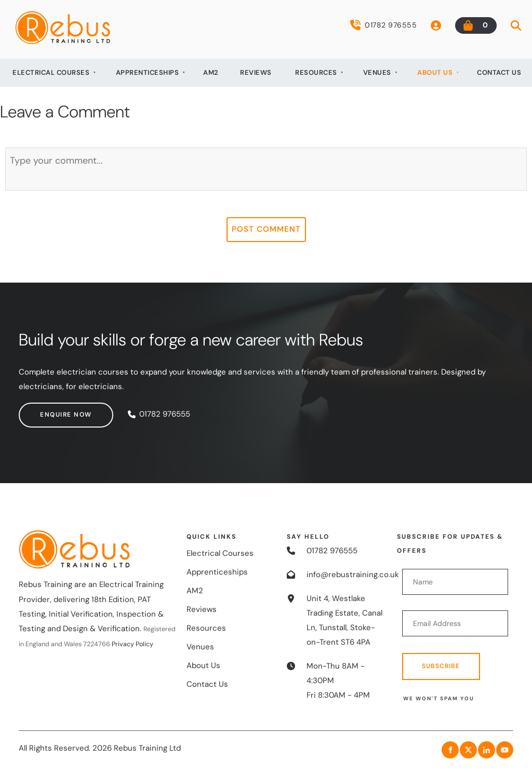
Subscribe (441, 666)
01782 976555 (383, 25)
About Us (435, 72)
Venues (377, 72)
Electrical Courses (51, 72)
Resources (316, 72)
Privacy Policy (132, 644)
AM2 (211, 72)
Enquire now (45, 409)
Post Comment (266, 229)
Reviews (256, 72)
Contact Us (499, 72)
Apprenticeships (148, 72)
